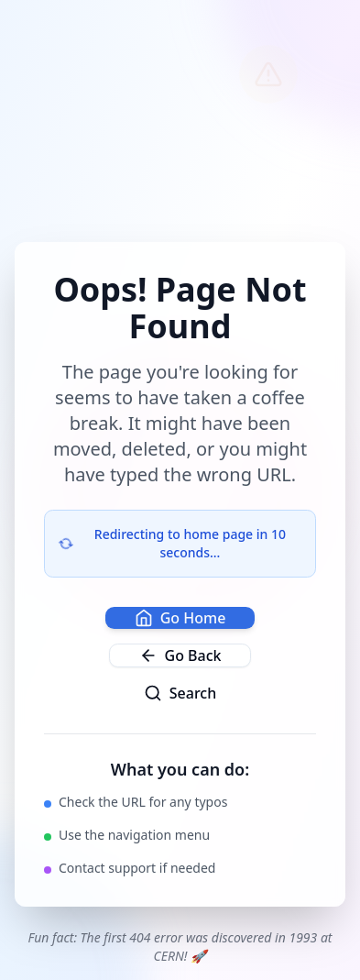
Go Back (180, 655)
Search (180, 693)
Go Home (180, 618)
